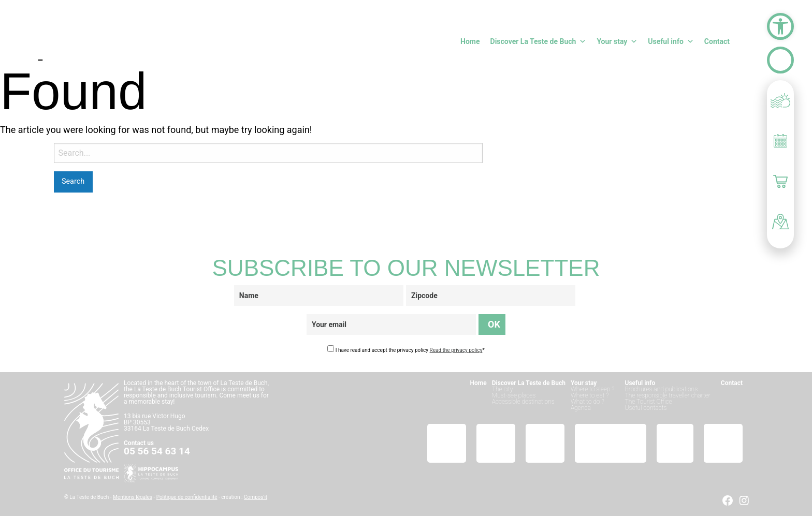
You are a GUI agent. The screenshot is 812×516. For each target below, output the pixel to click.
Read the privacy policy (456, 350)
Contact (717, 41)
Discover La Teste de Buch (539, 41)
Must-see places (514, 395)
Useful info (671, 41)
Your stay (617, 41)
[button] (780, 26)
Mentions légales (133, 497)
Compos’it (256, 497)
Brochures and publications (662, 389)
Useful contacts (646, 408)
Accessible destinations (523, 402)
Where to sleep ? (593, 389)
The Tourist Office (649, 402)
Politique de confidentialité (187, 497)
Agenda (581, 408)
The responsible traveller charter (668, 395)
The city (503, 389)
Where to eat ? (590, 395)
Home (470, 41)
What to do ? (588, 402)
